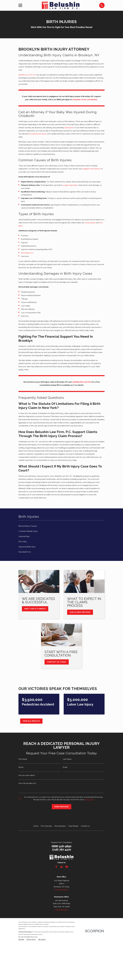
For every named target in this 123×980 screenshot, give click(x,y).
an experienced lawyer (38, 134)
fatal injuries (69, 128)
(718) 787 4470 (62, 850)
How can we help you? (27, 783)
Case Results (73, 826)
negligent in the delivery (91, 169)
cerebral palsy (90, 223)
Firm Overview (46, 826)
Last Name (67, 759)
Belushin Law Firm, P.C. (27, 75)
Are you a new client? (27, 775)
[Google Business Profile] (62, 867)
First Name (23, 759)
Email (65, 767)
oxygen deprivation (70, 185)
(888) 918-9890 (61, 846)
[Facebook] (56, 867)
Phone (21, 767)
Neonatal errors (27, 253)
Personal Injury (60, 826)
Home (36, 826)
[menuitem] (61, 526)
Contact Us (85, 826)
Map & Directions (62, 890)
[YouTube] (67, 867)
